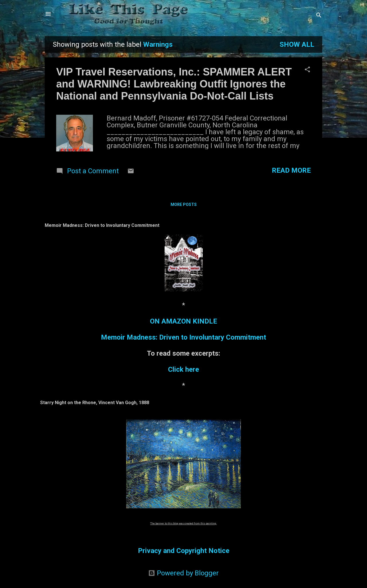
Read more (291, 170)
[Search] (319, 16)
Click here (183, 369)
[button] (307, 70)
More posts (184, 205)
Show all (297, 44)
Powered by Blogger (183, 573)
